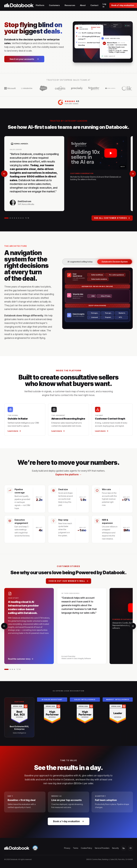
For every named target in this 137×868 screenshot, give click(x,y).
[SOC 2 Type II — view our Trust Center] (35, 848)
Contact (94, 5)
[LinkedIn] (124, 848)
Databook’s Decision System (115, 262)
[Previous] (4, 174)
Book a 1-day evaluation (69, 821)
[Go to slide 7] (21, 218)
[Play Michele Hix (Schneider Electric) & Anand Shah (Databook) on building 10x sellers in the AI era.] (97, 153)
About (83, 5)
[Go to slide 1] (6, 218)
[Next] (133, 174)
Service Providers (102, 848)
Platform (40, 5)
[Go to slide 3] (12, 218)
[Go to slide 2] (10, 218)
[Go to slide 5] (17, 218)
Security (115, 848)
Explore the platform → (69, 474)
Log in (104, 5)
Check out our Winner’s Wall (68, 581)
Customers (54, 5)
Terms (76, 848)
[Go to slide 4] (14, 218)
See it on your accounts (24, 59)
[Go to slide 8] (23, 218)
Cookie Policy (86, 848)
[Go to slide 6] (19, 218)
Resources (70, 5)
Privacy (67, 848)
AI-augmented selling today (80, 262)
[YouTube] (131, 848)
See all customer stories (112, 218)
